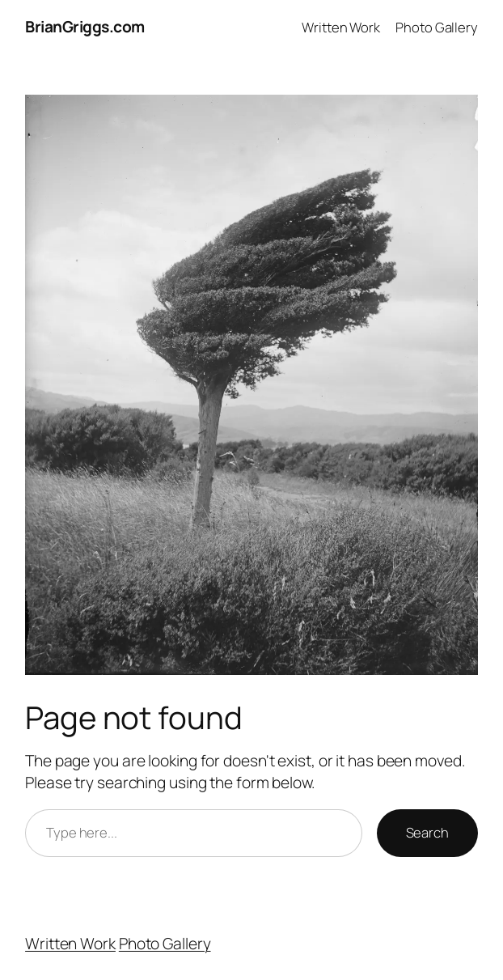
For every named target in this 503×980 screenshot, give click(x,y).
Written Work (70, 944)
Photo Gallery (165, 944)
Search (427, 832)
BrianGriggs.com (85, 27)
